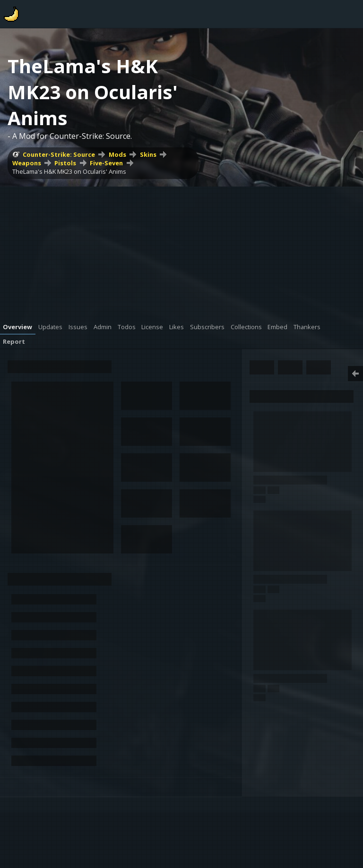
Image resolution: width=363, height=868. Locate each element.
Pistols (65, 163)
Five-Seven (106, 163)
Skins (148, 154)
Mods (117, 154)
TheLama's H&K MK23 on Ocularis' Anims (69, 171)
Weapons (27, 163)
